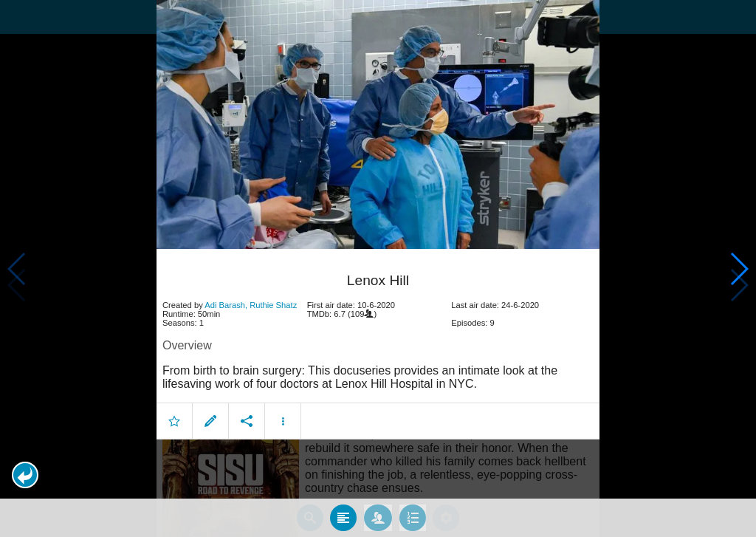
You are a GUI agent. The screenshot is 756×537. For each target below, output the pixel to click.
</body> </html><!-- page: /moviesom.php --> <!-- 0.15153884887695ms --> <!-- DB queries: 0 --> (378, 268)
